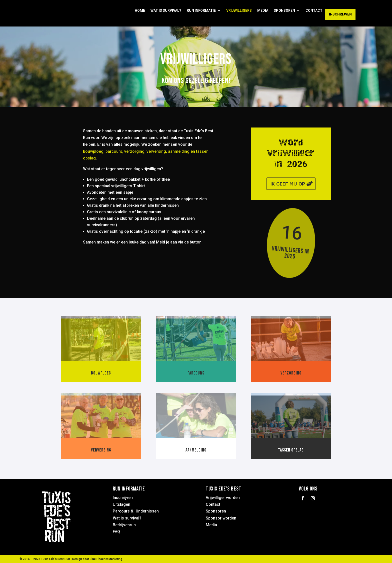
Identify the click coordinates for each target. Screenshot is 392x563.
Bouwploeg (101, 373)
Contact (314, 11)
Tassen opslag (291, 450)
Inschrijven (340, 14)
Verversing (101, 450)
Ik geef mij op (288, 184)
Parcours (196, 373)
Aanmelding (196, 450)
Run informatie (201, 11)
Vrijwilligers (239, 11)
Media (263, 11)
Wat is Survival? (166, 11)
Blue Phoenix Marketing (106, 559)
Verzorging (291, 373)
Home (140, 11)
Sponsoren (284, 11)
